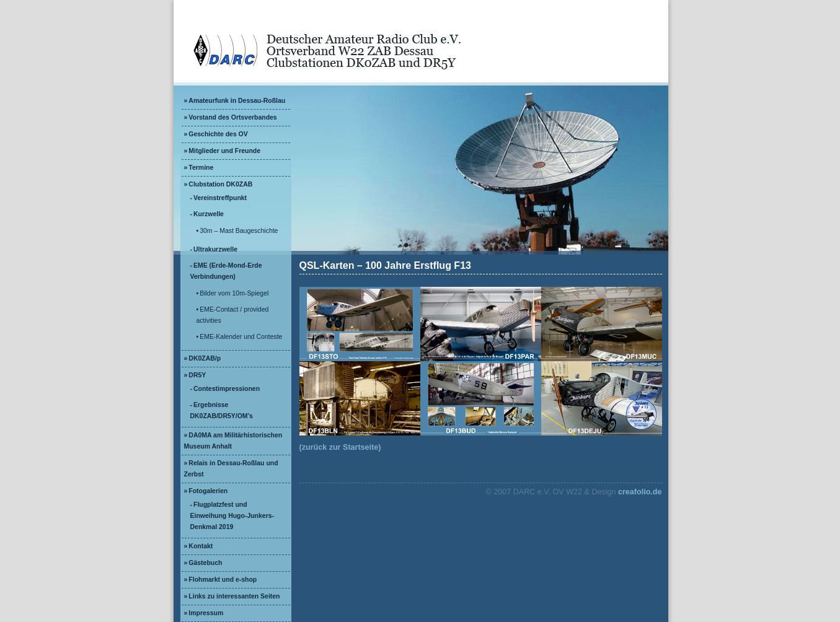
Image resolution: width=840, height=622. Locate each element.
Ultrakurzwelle (215, 249)
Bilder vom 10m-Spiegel (234, 293)
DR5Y (197, 375)
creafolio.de (640, 492)
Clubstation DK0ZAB (220, 184)
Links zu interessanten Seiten (234, 596)
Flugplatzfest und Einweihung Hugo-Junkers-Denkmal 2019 (232, 516)
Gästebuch (205, 563)
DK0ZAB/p (205, 358)
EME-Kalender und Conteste (241, 337)
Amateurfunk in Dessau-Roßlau (237, 101)
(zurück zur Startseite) (340, 447)
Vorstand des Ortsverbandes (232, 117)
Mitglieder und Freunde (224, 151)
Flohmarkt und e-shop (223, 580)
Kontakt (201, 546)
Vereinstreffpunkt (220, 198)
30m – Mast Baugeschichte (239, 231)
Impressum (206, 613)
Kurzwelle (209, 214)
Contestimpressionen (227, 389)
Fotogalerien (208, 491)
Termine (201, 168)
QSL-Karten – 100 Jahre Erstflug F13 (385, 265)
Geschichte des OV (218, 134)
